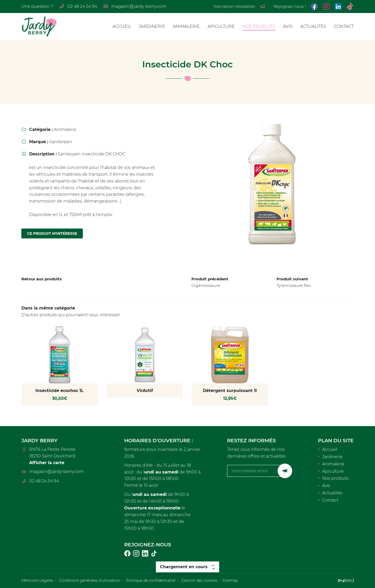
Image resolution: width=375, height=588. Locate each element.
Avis (288, 26)
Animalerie (186, 26)
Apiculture (221, 26)
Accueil (122, 26)
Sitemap (230, 580)
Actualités (313, 26)
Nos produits (259, 26)
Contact (344, 26)
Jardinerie (152, 26)
